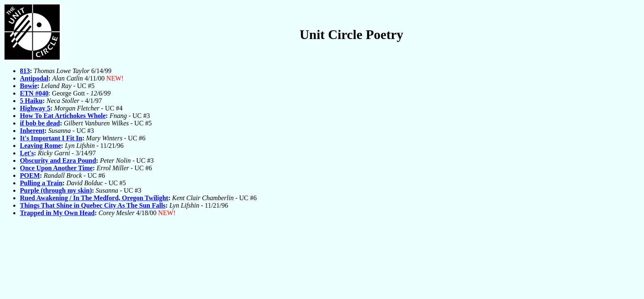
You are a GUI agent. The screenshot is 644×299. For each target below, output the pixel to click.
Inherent (32, 131)
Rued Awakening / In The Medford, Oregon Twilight (94, 198)
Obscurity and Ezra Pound (58, 161)
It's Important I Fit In (51, 138)
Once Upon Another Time (56, 168)
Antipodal (34, 78)
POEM (30, 175)
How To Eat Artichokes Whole (63, 116)
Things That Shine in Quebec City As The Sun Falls (93, 205)
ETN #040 (34, 93)
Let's (27, 153)
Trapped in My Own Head (57, 213)
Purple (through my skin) (56, 190)
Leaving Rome (40, 146)
